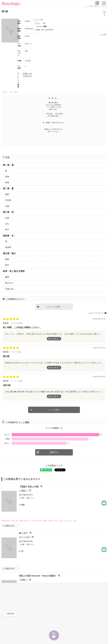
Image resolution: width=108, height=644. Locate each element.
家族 (7, 259)
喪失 (7, 265)
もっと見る (54, 410)
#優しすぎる (53, 521)
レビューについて (96, 313)
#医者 (39, 521)
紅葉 (7, 218)
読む (54, 633)
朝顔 (7, 194)
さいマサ (15, 381)
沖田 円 (14, 352)
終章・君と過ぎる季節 (14, 271)
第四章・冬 (8, 236)
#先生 (61, 521)
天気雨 (8, 200)
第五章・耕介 (9, 253)
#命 (75, 521)
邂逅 (7, 277)
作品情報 (103, 35)
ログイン (97, 6)
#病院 (21, 521)
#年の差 (15, 521)
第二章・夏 (8, 188)
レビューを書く (54, 307)
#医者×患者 (6, 521)
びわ (7, 224)
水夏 (7, 206)
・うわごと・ (9, 289)
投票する (54, 452)
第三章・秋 (8, 212)
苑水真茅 (36, 20)
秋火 (7, 230)
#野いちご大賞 (30, 521)
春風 (7, 182)
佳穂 (7, 177)
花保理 (8, 247)
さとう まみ (24, 537)
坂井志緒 (15, 323)
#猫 (11, 92)
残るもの (9, 283)
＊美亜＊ (23, 490)
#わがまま (69, 521)
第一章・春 (8, 165)
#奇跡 (15, 92)
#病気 (45, 521)
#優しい (6, 92)
